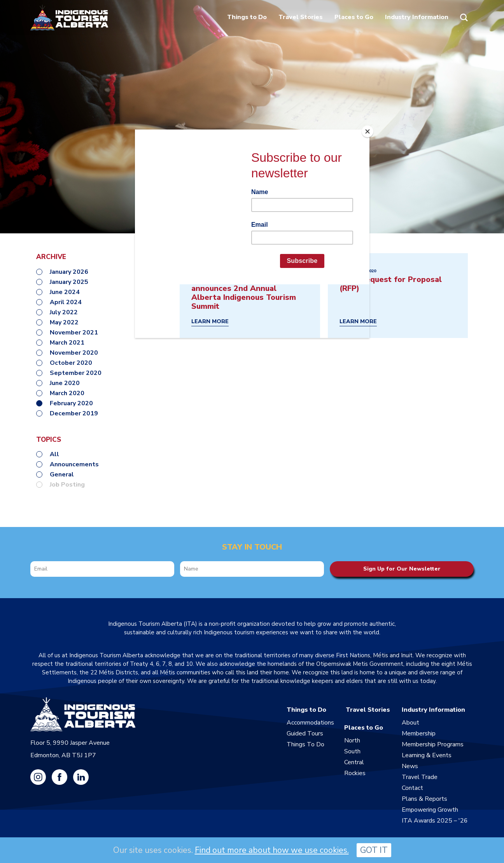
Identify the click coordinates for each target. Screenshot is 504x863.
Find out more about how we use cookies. (272, 850)
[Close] (367, 131)
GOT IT (374, 850)
